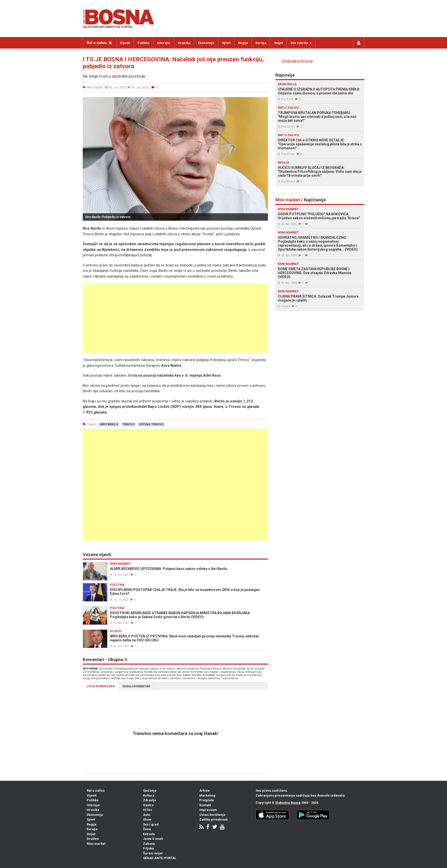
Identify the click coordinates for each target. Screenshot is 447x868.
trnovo (129, 424)
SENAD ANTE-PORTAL (160, 858)
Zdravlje (150, 800)
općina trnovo (151, 424)
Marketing (207, 795)
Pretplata (207, 800)
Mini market (96, 844)
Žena (147, 829)
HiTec (148, 810)
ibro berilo (109, 424)
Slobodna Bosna (297, 61)
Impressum (208, 810)
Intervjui (164, 43)
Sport (226, 43)
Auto (147, 815)
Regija (243, 43)
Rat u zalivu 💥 (100, 43)
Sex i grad (151, 824)
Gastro (148, 805)
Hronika (184, 43)
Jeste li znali (153, 839)
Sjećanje (150, 791)
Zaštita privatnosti (213, 819)
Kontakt (205, 805)
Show (147, 819)
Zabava (149, 844)
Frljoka (148, 848)
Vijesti (125, 43)
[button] (264, 102)
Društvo (93, 839)
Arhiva (204, 791)
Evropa (261, 43)
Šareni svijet (153, 853)
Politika (143, 43)
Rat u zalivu (96, 791)
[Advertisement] (175, 318)
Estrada (149, 834)
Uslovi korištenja (212, 815)
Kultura (149, 795)
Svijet (278, 43)
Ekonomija (206, 43)
